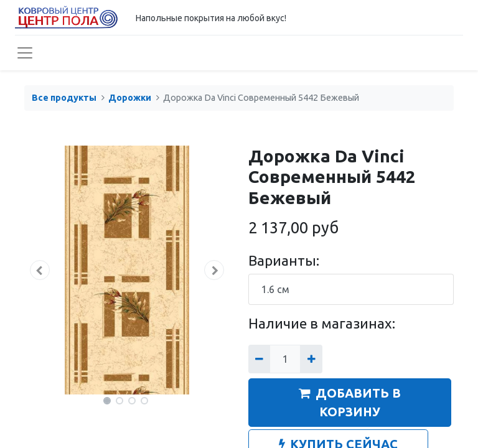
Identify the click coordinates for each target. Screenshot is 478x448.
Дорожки (130, 98)
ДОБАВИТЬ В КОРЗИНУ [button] (350, 402)
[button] (40, 270)
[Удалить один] (259, 359)
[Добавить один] (311, 359)
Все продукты (64, 98)
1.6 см (275, 289)
